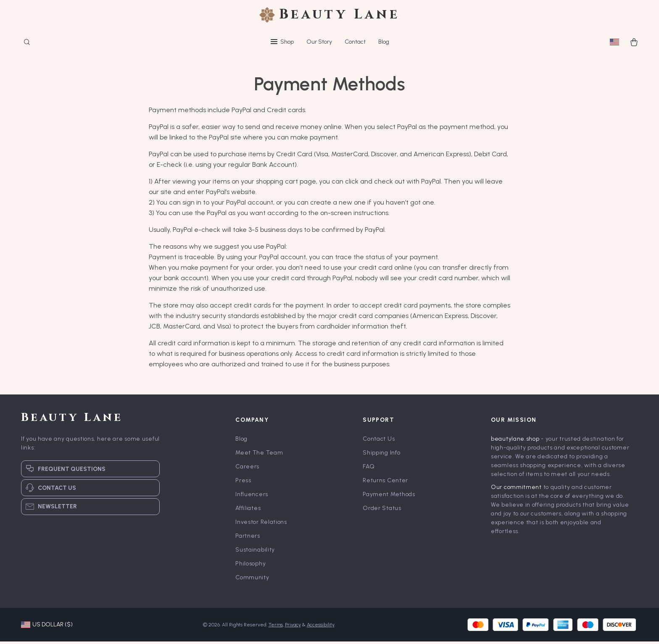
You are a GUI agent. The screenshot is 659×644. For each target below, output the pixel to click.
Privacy (293, 627)
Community (252, 580)
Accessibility (321, 627)
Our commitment (516, 490)
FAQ (369, 469)
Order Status (382, 511)
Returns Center (385, 483)
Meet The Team (259, 455)
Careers (247, 469)
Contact (355, 42)
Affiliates (248, 511)
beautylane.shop (515, 441)
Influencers (252, 497)
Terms (276, 627)
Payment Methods (389, 497)
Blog (384, 42)
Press (243, 483)
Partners (248, 538)
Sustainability (255, 552)
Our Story (319, 42)
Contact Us (379, 441)
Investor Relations (261, 524)
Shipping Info (381, 455)
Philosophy (250, 566)
